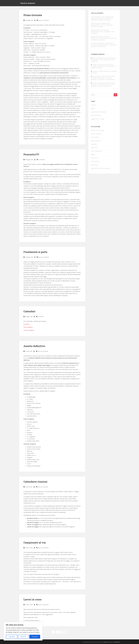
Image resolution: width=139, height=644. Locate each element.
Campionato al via (35, 543)
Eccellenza (26, 324)
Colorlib (105, 642)
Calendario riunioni (35, 482)
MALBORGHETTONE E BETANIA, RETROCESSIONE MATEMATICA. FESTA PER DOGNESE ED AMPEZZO (104, 38)
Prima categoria (28, 327)
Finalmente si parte (35, 252)
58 (61, 632)
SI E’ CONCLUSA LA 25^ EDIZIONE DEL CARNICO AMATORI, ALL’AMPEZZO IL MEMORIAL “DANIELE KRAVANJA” (102, 18)
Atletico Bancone (96, 141)
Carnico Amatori (28, 3)
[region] (23, 631)
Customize (12, 637)
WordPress (117, 642)
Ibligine (93, 154)
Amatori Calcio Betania (97, 130)
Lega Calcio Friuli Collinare (98, 112)
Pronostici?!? (31, 154)
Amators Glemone (96, 134)
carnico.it (93, 105)
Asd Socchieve (95, 137)
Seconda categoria (29, 330)
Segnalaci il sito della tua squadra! (100, 168)
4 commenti (40, 317)
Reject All (23, 637)
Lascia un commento (44, 20)
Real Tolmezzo (95, 161)
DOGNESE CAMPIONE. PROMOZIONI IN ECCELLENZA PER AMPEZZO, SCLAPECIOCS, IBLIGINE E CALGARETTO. (104, 45)
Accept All (35, 637)
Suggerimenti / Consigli (97, 119)
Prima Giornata (33, 15)
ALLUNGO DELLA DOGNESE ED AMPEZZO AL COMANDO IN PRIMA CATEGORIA (103, 66)
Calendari (29, 311)
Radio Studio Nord (96, 115)
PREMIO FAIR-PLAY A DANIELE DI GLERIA (104, 72)
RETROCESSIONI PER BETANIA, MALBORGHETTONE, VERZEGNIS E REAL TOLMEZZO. (103, 32)
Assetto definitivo (34, 346)
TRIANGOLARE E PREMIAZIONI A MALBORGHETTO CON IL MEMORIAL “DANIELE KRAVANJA (102, 25)
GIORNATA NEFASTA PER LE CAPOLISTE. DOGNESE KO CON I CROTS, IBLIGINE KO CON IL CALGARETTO (103, 85)
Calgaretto (94, 144)
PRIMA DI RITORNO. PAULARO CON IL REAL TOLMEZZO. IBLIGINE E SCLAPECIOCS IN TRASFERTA (103, 78)
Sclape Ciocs (94, 165)
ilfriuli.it (93, 108)
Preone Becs (95, 158)
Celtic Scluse (94, 148)
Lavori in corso (33, 599)
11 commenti (41, 160)
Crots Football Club (96, 151)
